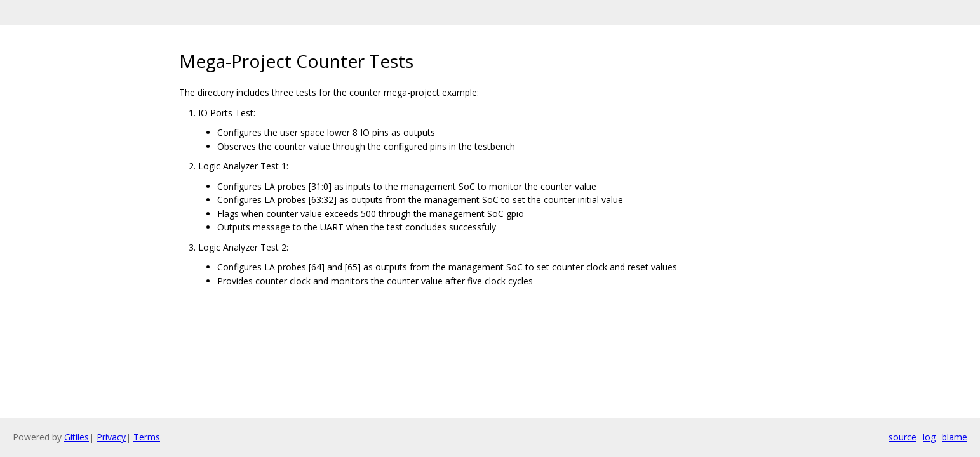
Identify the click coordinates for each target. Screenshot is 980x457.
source (903, 437)
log (929, 437)
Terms (147, 437)
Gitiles (77, 437)
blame (955, 437)
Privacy (111, 437)
